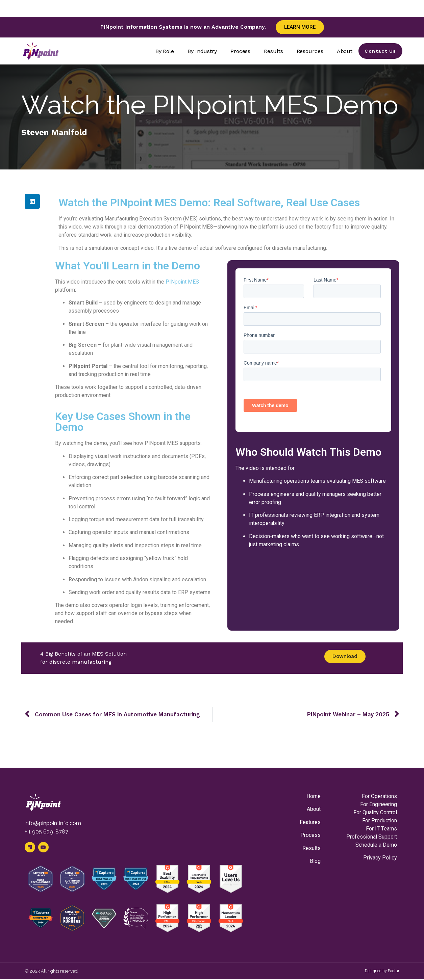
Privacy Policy (380, 858)
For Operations (379, 796)
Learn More (300, 27)
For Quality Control (375, 812)
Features (310, 822)
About (343, 51)
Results (272, 51)
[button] (32, 201)
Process (239, 51)
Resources (309, 51)
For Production (380, 820)
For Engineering (379, 804)
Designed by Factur (382, 972)
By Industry (201, 51)
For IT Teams (381, 829)
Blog (315, 861)
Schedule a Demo (376, 845)
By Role (163, 51)
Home (314, 796)
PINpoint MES (182, 282)
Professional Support (372, 837)
